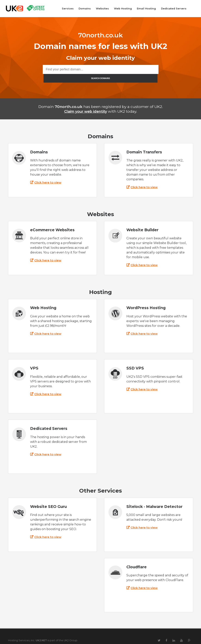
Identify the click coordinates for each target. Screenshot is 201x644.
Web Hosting (123, 9)
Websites (102, 9)
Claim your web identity (85, 103)
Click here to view (49, 174)
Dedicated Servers (174, 9)
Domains (85, 9)
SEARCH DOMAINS (158, 70)
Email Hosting (146, 9)
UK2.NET (41, 632)
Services (68, 9)
